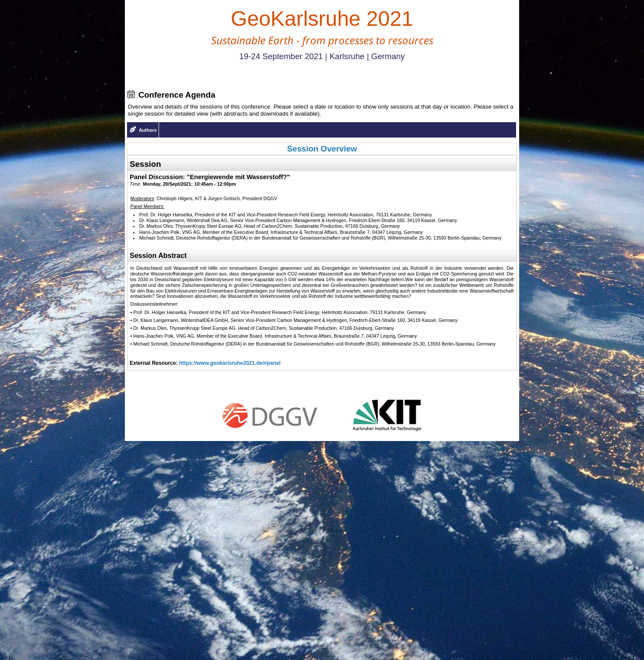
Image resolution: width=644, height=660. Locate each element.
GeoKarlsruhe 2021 (322, 19)
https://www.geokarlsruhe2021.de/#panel (230, 363)
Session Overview (322, 149)
